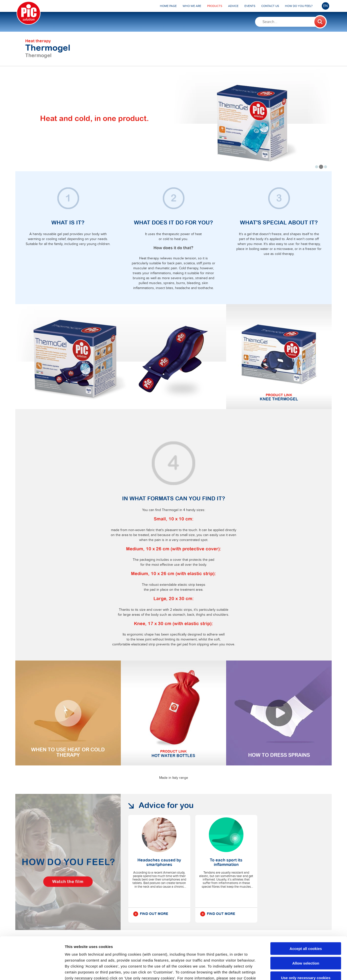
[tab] (317, 167)
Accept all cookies (306, 909)
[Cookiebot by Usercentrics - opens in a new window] (32, 970)
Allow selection (306, 923)
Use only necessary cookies (306, 938)
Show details (259, 970)
